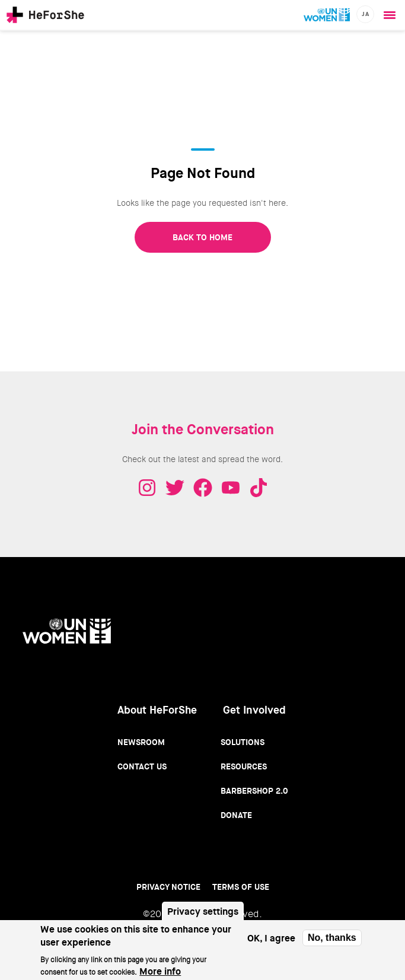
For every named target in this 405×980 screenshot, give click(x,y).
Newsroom (141, 742)
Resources (244, 766)
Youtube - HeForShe (231, 488)
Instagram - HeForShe (147, 488)
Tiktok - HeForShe (259, 488)
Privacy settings (203, 916)
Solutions (243, 742)
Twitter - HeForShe (175, 488)
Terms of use (241, 887)
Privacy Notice (168, 887)
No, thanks (332, 942)
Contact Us (142, 766)
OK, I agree (271, 943)
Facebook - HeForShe (203, 488)
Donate (236, 815)
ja (366, 14)
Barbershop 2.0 (254, 791)
